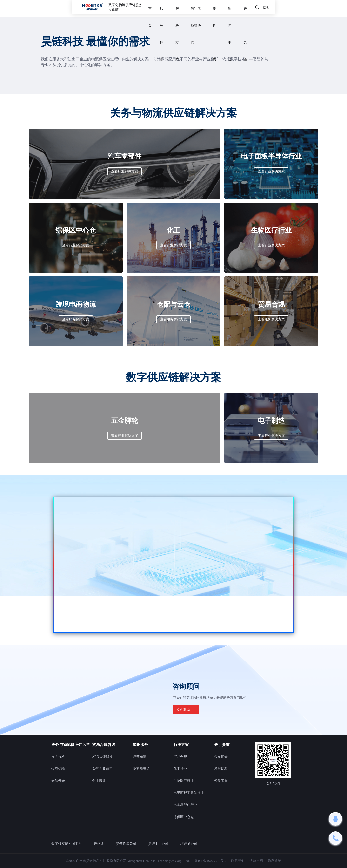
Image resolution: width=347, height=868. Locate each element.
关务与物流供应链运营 (71, 744)
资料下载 (235, 8)
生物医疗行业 (184, 781)
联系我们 (238, 861)
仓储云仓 (58, 781)
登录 (338, 8)
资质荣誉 (221, 781)
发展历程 (221, 769)
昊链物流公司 (126, 844)
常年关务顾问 (102, 769)
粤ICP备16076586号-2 (210, 861)
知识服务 (140, 744)
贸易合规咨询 (104, 744)
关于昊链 (284, 8)
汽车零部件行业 (185, 805)
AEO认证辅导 (102, 757)
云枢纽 (99, 844)
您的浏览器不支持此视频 (173, 565)
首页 (130, 8)
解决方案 (176, 8)
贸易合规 (180, 757)
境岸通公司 (189, 844)
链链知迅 (140, 757)
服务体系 (152, 8)
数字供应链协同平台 (67, 844)
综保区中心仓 (184, 817)
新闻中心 (260, 8)
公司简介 (221, 757)
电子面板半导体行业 (189, 793)
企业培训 (99, 781)
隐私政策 (274, 861)
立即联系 (186, 710)
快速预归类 (141, 769)
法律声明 (256, 861)
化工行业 (180, 769)
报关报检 (58, 757)
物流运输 (58, 769)
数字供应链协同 (206, 8)
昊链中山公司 (158, 844)
